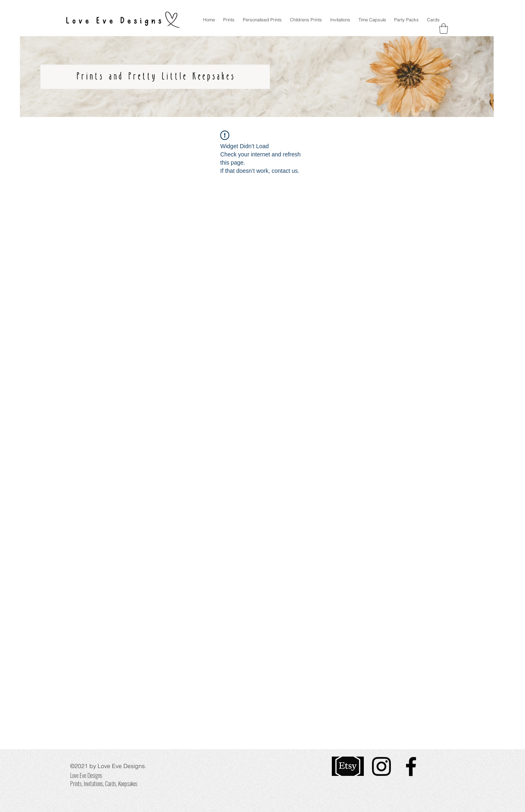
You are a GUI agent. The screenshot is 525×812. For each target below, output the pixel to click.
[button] (444, 29)
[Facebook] (411, 766)
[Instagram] (381, 766)
